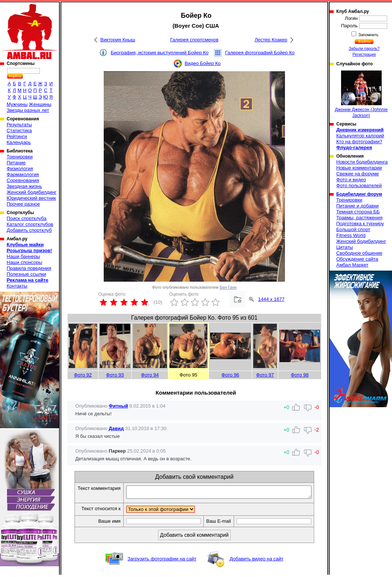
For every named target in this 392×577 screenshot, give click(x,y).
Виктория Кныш (118, 40)
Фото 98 (300, 375)
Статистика (19, 130)
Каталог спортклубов (30, 224)
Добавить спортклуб (29, 230)
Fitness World (351, 235)
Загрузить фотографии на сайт (162, 561)
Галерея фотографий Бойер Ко (260, 53)
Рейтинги (17, 136)
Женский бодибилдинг (32, 192)
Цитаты (345, 247)
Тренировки (20, 157)
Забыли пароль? (364, 48)
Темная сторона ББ (358, 212)
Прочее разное (23, 204)
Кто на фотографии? (359, 142)
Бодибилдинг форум (359, 194)
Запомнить (368, 35)
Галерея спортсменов (194, 40)
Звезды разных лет (28, 110)
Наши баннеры (23, 256)
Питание (16, 163)
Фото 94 (150, 375)
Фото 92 (83, 375)
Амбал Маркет (352, 265)
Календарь (19, 142)
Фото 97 (265, 375)
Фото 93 (115, 375)
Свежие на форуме (358, 174)
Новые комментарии (359, 168)
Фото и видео (351, 180)
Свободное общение (359, 253)
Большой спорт (353, 229)
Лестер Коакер (271, 40)
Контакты (17, 286)
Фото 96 (230, 375)
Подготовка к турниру (360, 224)
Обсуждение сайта (357, 259)
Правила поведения (29, 268)
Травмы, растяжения (359, 218)
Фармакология (23, 174)
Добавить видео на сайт (257, 561)
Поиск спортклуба (27, 218)
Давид (116, 428)
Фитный (118, 406)
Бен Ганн (228, 287)
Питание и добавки (357, 206)
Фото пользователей (359, 186)
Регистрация (364, 54)
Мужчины (17, 104)
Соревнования (23, 180)
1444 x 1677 (271, 299)
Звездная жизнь (24, 186)
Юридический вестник (31, 198)
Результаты (19, 125)
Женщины (40, 104)
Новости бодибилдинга (362, 162)
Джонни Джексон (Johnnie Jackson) (361, 94)
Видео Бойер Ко (203, 63)
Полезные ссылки (26, 274)
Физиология (20, 169)
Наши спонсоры (24, 262)
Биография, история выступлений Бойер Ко (160, 53)
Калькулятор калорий (360, 136)
